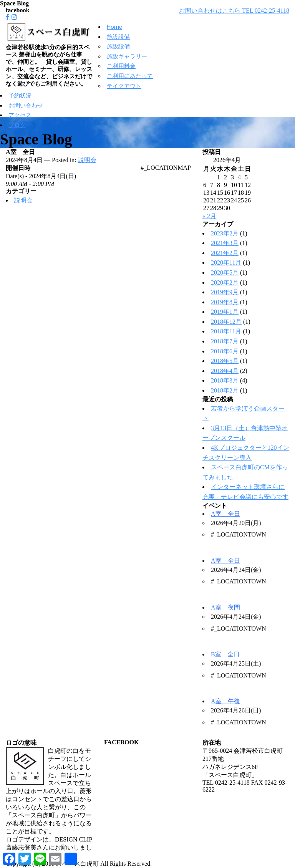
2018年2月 (225, 390)
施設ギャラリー (127, 56)
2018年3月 (225, 380)
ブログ (17, 125)
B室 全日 (225, 654)
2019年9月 (225, 292)
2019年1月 (225, 312)
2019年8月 (225, 302)
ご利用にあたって (130, 76)
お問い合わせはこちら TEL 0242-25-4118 (234, 11)
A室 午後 (225, 701)
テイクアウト (124, 86)
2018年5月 (225, 361)
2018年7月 (225, 341)
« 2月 (209, 216)
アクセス (20, 115)
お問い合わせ (26, 106)
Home (114, 27)
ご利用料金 (121, 66)
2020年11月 (226, 263)
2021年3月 (225, 243)
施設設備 (118, 37)
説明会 (87, 160)
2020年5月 (225, 272)
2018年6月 (225, 351)
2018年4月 (225, 371)
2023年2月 (225, 233)
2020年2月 (225, 282)
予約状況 (20, 96)
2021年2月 (225, 253)
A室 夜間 (225, 607)
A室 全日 (225, 514)
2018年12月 (226, 322)
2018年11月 (226, 331)
